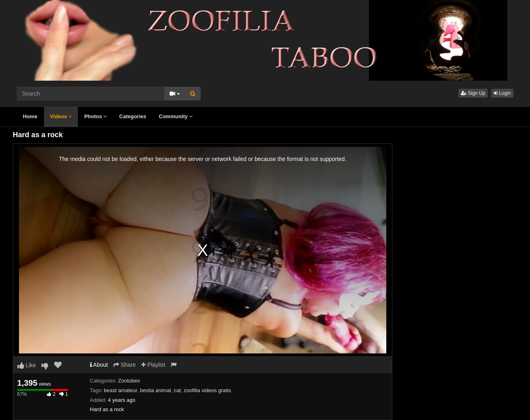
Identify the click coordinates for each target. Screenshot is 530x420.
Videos (61, 116)
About (99, 365)
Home (30, 116)
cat (177, 390)
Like (27, 365)
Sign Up (473, 93)
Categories (133, 116)
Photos (96, 116)
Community (176, 116)
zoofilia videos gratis (207, 390)
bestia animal (156, 390)
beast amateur (120, 390)
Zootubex (129, 381)
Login (502, 93)
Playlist (153, 365)
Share (125, 365)
